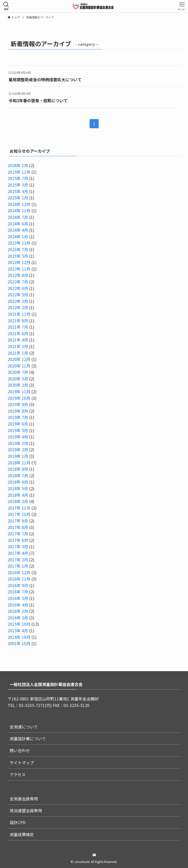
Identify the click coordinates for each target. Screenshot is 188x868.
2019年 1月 (18, 456)
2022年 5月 (18, 295)
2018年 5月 (18, 488)
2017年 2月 (18, 560)
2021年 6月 (18, 333)
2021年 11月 (19, 314)
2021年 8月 (18, 321)
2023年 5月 (18, 256)
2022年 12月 (19, 262)
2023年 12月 (19, 243)
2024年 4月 (18, 230)
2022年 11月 (19, 269)
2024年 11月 (19, 211)
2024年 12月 (19, 204)
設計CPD (18, 822)
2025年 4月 (18, 191)
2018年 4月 (18, 495)
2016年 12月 (19, 572)
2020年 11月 (19, 366)
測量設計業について (28, 739)
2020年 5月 (18, 379)
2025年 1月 (18, 198)
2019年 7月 (18, 417)
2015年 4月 (18, 630)
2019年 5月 (18, 430)
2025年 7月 (18, 178)
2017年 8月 (18, 527)
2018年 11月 (19, 463)
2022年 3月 (18, 301)
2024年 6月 (18, 224)
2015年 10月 (19, 624)
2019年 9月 (18, 404)
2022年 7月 (18, 282)
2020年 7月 (18, 372)
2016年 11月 (19, 579)
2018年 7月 (18, 476)
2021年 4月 (18, 340)
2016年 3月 (18, 611)
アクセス (18, 774)
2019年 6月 (18, 424)
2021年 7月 (18, 327)
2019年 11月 (19, 391)
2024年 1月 (18, 236)
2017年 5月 (18, 546)
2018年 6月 (18, 482)
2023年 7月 (18, 249)
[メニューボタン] (182, 6)
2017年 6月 (18, 540)
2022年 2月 (18, 307)
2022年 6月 (18, 288)
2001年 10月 (19, 643)
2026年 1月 (18, 165)
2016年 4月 (18, 605)
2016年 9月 (18, 585)
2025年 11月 (19, 172)
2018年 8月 (18, 469)
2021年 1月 (18, 353)
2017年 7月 (18, 534)
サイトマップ (22, 762)
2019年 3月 (18, 443)
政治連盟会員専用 (26, 810)
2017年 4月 (18, 553)
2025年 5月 (18, 185)
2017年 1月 (18, 566)
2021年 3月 (18, 346)
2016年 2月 (18, 618)
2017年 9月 (18, 521)
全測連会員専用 (24, 799)
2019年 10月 (19, 398)
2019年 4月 (18, 437)
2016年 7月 (18, 592)
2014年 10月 (19, 637)
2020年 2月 (18, 385)
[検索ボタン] (6, 6)
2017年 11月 (19, 508)
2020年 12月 (19, 359)
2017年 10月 (19, 514)
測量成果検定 (22, 834)
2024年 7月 (18, 217)
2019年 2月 (18, 450)
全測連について (24, 727)
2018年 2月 (18, 501)
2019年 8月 (18, 411)
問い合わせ (20, 750)
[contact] (94, 855)
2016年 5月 (18, 598)
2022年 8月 (18, 275)
